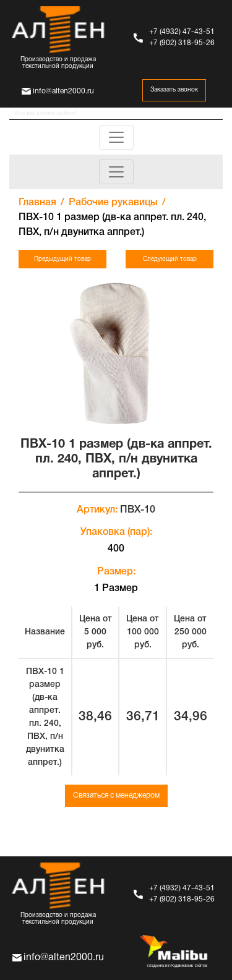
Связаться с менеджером (116, 795)
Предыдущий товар (62, 259)
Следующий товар (170, 259)
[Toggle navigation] (116, 137)
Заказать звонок (174, 90)
